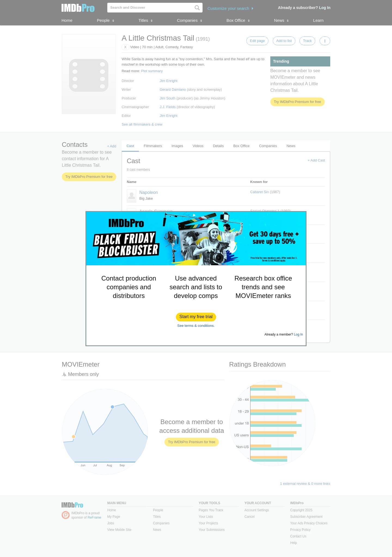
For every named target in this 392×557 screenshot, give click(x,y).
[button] (196, 317)
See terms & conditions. (196, 326)
